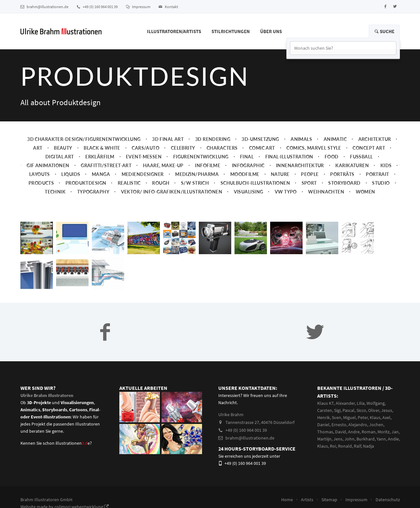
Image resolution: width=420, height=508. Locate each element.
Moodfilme (245, 174)
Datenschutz (388, 500)
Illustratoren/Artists (174, 31)
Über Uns (271, 31)
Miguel (349, 417)
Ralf (357, 446)
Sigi (337, 410)
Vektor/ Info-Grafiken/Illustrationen (172, 192)
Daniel (323, 425)
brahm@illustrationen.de (44, 7)
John (349, 439)
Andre (354, 432)
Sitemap (329, 500)
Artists (307, 500)
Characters (222, 148)
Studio (381, 183)
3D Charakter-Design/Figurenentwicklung (84, 139)
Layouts (40, 174)
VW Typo (286, 192)
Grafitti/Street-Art (106, 165)
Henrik (324, 417)
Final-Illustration (289, 157)
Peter (363, 417)
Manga (101, 174)
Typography (93, 192)
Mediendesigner (143, 174)
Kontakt (168, 7)
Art (38, 148)
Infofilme (208, 165)
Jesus (387, 410)
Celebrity (183, 148)
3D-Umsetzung (260, 139)
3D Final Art (168, 139)
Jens (338, 439)
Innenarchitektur (300, 165)
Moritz (384, 432)
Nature (280, 174)
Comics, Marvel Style (314, 148)
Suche (384, 31)
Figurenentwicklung (201, 157)
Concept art (369, 148)
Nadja (368, 446)
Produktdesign (86, 183)
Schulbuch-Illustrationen (255, 183)
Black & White (102, 148)
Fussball (361, 157)
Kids (386, 165)
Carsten (325, 410)
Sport (309, 183)
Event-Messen (144, 157)
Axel (386, 417)
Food (332, 157)
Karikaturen (352, 165)
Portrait (377, 174)
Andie (393, 439)
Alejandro (358, 425)
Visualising (249, 192)
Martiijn (324, 439)
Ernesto (339, 425)
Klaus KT (325, 403)
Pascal (348, 410)
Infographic (248, 165)
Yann (381, 439)
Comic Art (262, 148)
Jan (395, 432)
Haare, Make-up (163, 165)
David (341, 432)
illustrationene (73, 443)
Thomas (325, 432)
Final (247, 157)
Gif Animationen (48, 165)
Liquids (71, 174)
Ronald (345, 446)
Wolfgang (376, 403)
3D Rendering (213, 139)
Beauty (63, 148)
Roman (369, 432)
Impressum (138, 7)
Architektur (375, 139)
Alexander (345, 403)
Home (287, 500)
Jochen (376, 425)
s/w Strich (195, 183)
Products (41, 183)
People (310, 174)
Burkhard (366, 439)
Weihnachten (326, 192)
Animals (301, 139)
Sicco (361, 410)
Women (366, 192)
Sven (336, 417)
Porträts (342, 174)
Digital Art (60, 157)
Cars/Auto (145, 148)
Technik (55, 192)
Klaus (375, 417)
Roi (333, 446)
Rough (161, 183)
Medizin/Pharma (197, 174)
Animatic (335, 139)
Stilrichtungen (231, 31)
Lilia (361, 403)
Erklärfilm (100, 157)
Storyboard (344, 183)
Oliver (374, 410)
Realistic (129, 183)
